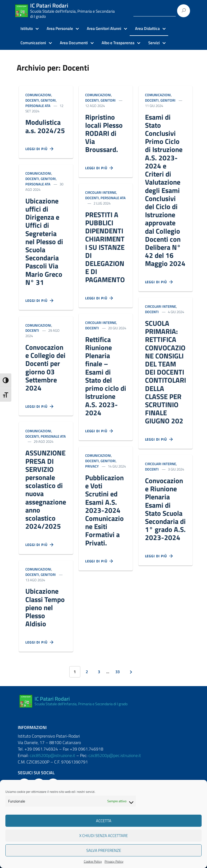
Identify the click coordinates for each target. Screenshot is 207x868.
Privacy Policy (114, 862)
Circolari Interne (101, 192)
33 (118, 672)
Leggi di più (40, 149)
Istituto (27, 29)
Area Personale (60, 29)
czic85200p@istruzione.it (52, 755)
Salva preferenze (104, 850)
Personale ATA (38, 106)
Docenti (32, 100)
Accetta (104, 821)
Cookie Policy (93, 862)
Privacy (92, 466)
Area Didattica (147, 29)
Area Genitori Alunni (104, 29)
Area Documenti (74, 43)
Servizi (154, 43)
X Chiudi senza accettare (103, 836)
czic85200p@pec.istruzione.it (115, 755)
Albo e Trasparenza (118, 43)
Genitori (48, 100)
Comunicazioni (33, 43)
